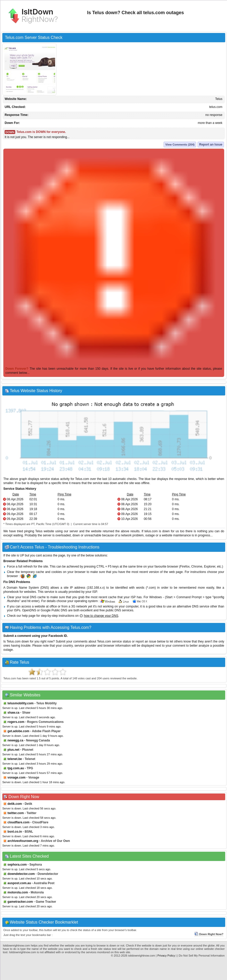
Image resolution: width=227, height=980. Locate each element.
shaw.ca (13, 713)
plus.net (13, 750)
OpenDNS (29, 610)
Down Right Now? (209, 934)
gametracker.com (20, 902)
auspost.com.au (19, 883)
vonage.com (16, 778)
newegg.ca (15, 740)
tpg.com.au (16, 768)
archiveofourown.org (23, 841)
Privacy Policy (166, 956)
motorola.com (18, 892)
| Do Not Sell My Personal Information (201, 956)
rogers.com (16, 722)
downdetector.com (21, 874)
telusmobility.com (20, 703)
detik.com (15, 804)
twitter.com (16, 813)
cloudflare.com (18, 822)
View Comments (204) (180, 145)
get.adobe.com (18, 731)
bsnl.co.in (15, 832)
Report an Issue (211, 145)
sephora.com (17, 865)
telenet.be (15, 759)
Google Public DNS (54, 610)
